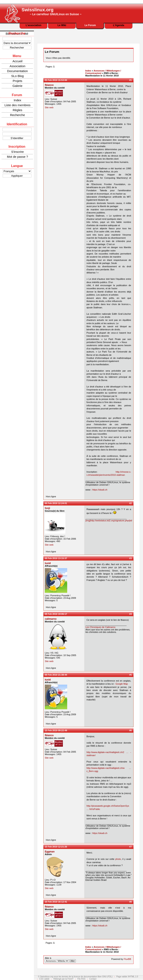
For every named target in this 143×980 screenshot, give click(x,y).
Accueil (17, 61)
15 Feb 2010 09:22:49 (56, 730)
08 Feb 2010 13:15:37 (56, 558)
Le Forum (90, 25)
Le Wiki (62, 25)
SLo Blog (18, 76)
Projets (18, 81)
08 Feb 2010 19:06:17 (56, 614)
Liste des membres (18, 105)
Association (18, 66)
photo (118, 859)
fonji (47, 508)
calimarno (51, 619)
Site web (49, 107)
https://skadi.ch (100, 490)
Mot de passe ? (18, 157)
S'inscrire (17, 152)
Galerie (17, 86)
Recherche (18, 115)
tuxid (48, 563)
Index (18, 100)
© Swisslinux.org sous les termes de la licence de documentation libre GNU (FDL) (75, 977)
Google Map (122, 684)
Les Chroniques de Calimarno (100, 627)
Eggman (50, 852)
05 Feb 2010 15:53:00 (56, 80)
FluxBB (127, 959)
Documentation (18, 71)
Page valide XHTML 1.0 (127, 977)
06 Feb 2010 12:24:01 (56, 503)
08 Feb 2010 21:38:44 (56, 675)
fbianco (49, 85)
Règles (18, 110)
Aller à (60, 960)
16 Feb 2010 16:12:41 (56, 902)
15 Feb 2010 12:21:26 (56, 847)
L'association (33, 25)
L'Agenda (119, 25)
